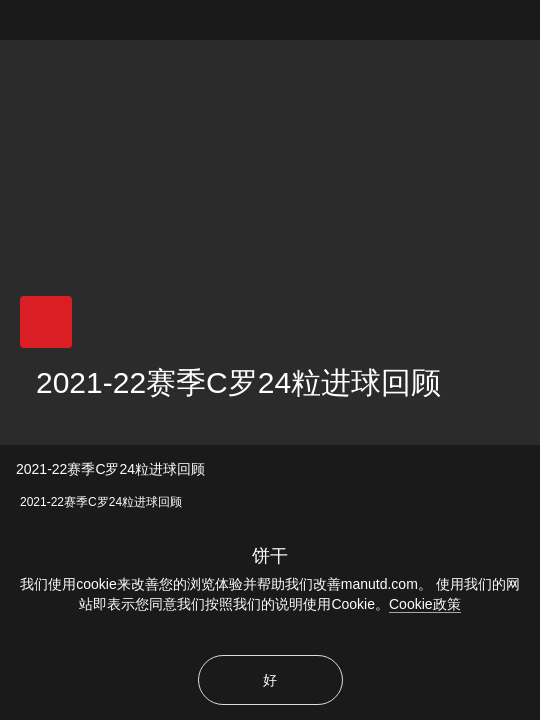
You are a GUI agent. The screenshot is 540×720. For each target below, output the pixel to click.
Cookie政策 (425, 604)
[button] (46, 322)
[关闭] (528, 12)
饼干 (270, 556)
